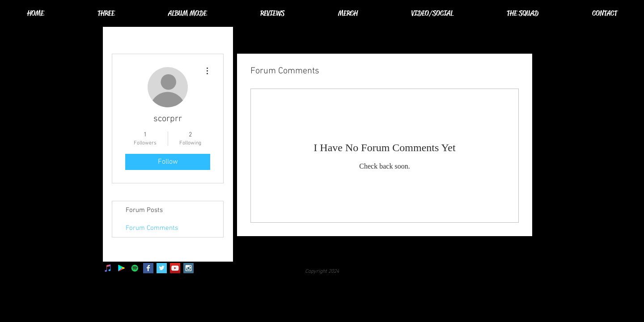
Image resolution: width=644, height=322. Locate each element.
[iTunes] (108, 268)
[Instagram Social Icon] (189, 268)
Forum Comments (152, 228)
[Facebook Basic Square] (148, 268)
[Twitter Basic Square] (162, 268)
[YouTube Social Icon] (175, 268)
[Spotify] (135, 268)
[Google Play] (121, 268)
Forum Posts (144, 210)
